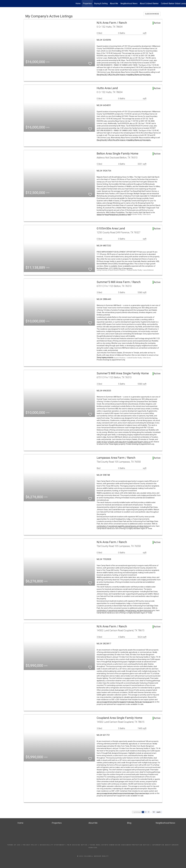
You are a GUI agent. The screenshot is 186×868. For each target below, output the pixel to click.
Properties (87, 3)
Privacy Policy (30, 845)
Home (78, 3)
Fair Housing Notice (77, 845)
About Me (114, 3)
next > (159, 812)
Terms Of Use (14, 845)
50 (154, 812)
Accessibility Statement (52, 845)
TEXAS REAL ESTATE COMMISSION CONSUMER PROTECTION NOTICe (120, 845)
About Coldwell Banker (149, 3)
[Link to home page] (3, 4)
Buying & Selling (101, 3)
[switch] (90, 63)
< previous (137, 812)
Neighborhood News (129, 3)
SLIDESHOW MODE (152, 14)
